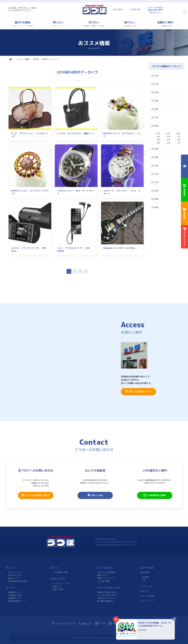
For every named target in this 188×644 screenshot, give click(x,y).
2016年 (36, 59)
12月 (158, 133)
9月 (158, 137)
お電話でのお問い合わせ (107, 592)
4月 (179, 140)
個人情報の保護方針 (105, 601)
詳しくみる (95, 495)
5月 (169, 140)
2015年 (155, 149)
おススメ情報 (23, 59)
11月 (168, 133)
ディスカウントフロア (61, 583)
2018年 (155, 109)
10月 (178, 133)
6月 (158, 140)
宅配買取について (15, 598)
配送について (13, 578)
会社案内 (119, 9)
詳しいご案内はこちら (139, 391)
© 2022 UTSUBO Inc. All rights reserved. (94, 638)
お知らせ (145, 591)
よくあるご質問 (103, 581)
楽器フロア (57, 586)
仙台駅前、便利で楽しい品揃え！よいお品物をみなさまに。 (24, 9)
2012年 (155, 174)
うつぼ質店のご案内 (61, 572)
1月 (179, 143)
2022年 (155, 76)
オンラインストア (15, 572)
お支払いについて (15, 575)
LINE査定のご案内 (155, 495)
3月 (158, 143)
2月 (169, 143)
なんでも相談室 (103, 568)
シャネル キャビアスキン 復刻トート (76, 133)
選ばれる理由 (147, 568)
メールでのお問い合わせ (36, 495)
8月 (169, 137)
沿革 (144, 580)
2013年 (155, 166)
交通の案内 (136, 9)
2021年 (155, 84)
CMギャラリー (147, 586)
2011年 (155, 182)
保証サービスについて (106, 578)
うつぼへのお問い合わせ (108, 588)
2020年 (155, 92)
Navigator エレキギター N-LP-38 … (120, 248)
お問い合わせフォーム (106, 598)
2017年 (155, 117)
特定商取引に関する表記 (18, 581)
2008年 (155, 207)
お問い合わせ (156, 12)
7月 (179, 137)
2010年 (155, 191)
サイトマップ (147, 601)
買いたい (11, 568)
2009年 (155, 199)
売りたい (11, 588)
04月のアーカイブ (50, 59)
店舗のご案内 (58, 579)
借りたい (55, 568)
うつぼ (101, 623)
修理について (103, 575)
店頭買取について (15, 592)
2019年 (155, 101)
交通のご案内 (58, 589)
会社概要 (145, 572)
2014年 (155, 157)
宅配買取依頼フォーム (17, 601)
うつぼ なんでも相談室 (106, 572)
